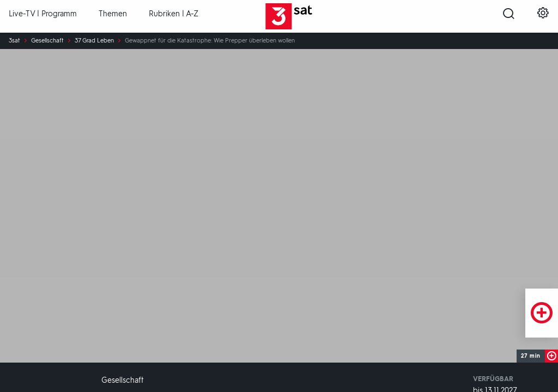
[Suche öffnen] (509, 17)
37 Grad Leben (94, 41)
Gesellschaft (47, 41)
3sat (14, 41)
